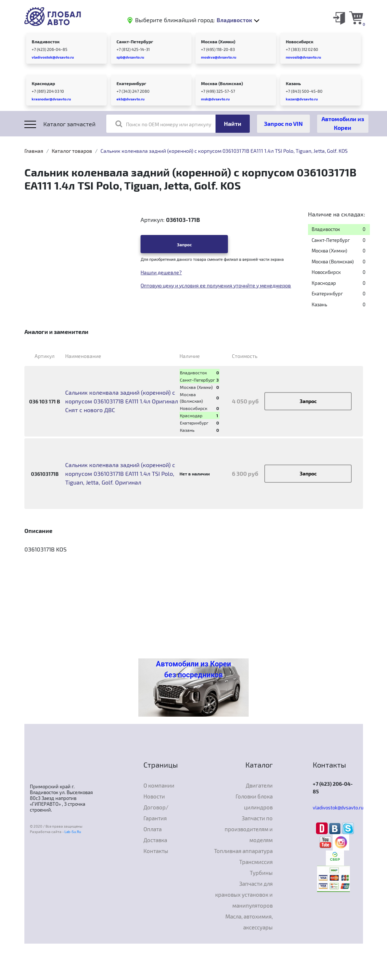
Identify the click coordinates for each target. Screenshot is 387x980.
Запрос (184, 244)
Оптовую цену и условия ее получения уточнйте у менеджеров (216, 285)
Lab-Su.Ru (73, 832)
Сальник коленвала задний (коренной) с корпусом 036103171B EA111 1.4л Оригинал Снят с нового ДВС (122, 401)
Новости (154, 796)
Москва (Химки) (218, 41)
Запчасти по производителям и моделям (249, 829)
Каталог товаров (72, 151)
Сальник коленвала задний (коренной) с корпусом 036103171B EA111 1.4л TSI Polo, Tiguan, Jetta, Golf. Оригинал (120, 473)
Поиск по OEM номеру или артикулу (163, 124)
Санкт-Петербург (135, 41)
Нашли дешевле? (161, 272)
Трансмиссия (256, 862)
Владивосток (46, 41)
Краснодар (43, 83)
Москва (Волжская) (222, 83)
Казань (293, 83)
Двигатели (259, 785)
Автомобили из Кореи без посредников (193, 669)
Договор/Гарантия (156, 813)
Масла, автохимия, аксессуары (249, 922)
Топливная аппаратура (243, 851)
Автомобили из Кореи (343, 123)
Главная (34, 151)
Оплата (153, 829)
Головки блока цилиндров (254, 802)
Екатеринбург (131, 83)
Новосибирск (300, 41)
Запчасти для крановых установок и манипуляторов (244, 895)
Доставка (155, 840)
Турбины (261, 873)
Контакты (156, 851)
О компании (159, 785)
